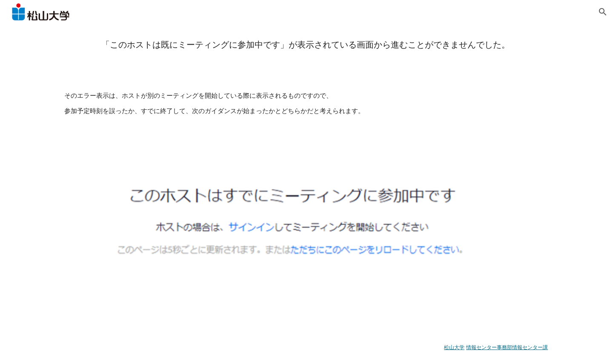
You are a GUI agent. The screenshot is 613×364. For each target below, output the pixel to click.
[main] (306, 44)
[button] (603, 12)
